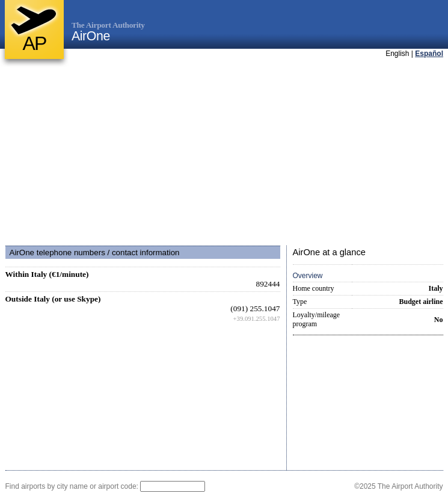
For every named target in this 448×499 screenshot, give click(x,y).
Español (429, 54)
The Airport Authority (108, 25)
